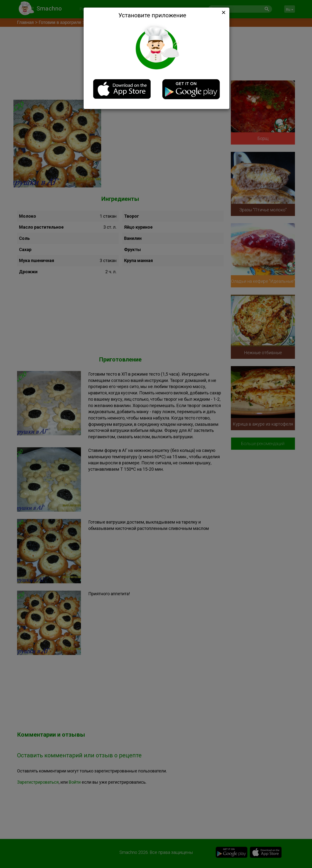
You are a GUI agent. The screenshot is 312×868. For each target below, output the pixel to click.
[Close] (223, 12)
